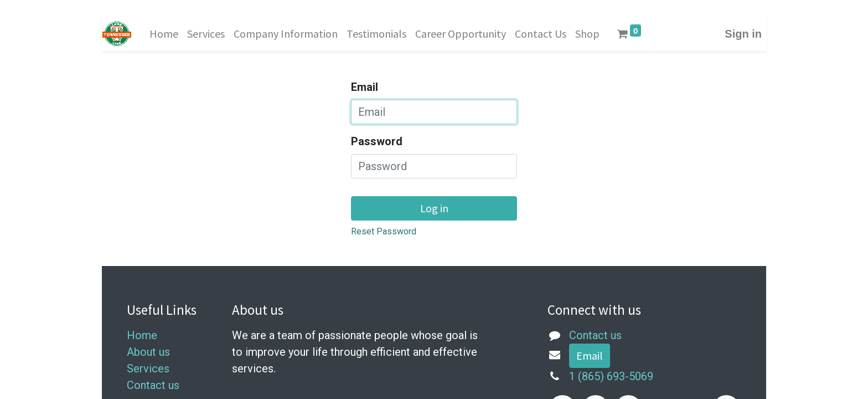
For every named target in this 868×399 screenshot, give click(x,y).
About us (148, 352)
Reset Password (384, 231)
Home (142, 335)
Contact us (153, 385)
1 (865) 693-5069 (611, 376)
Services (148, 369)
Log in (434, 208)
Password (377, 141)
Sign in (743, 34)
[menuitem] (164, 34)
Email (365, 87)
